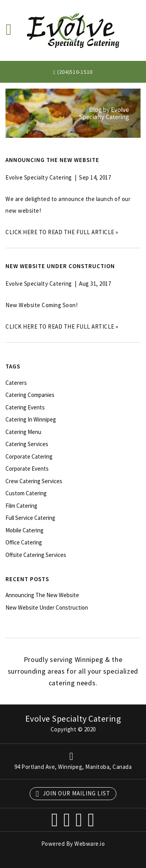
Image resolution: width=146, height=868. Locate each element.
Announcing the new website (52, 160)
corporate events (27, 469)
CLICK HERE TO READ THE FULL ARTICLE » (62, 232)
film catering (21, 506)
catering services (27, 444)
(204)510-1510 (75, 72)
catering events (25, 407)
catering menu (23, 432)
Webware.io (90, 844)
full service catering (30, 518)
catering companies (30, 395)
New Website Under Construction (60, 266)
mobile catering (25, 530)
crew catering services (34, 481)
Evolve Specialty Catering (73, 719)
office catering (24, 542)
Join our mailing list (73, 794)
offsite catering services (36, 555)
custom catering (26, 493)
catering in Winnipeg (31, 419)
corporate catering (29, 456)
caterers (16, 383)
